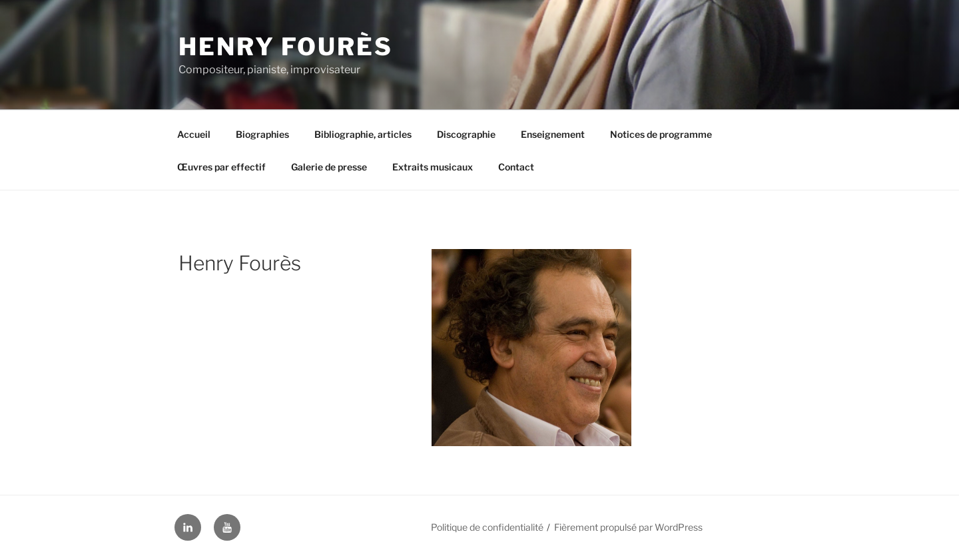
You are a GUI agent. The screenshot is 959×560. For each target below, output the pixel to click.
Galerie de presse (329, 167)
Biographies (262, 134)
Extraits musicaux (433, 167)
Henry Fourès (286, 47)
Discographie (466, 134)
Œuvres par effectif (221, 167)
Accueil (194, 134)
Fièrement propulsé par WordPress (628, 527)
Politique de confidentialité (487, 527)
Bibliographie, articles (363, 134)
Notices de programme (661, 134)
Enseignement (553, 134)
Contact (516, 167)
